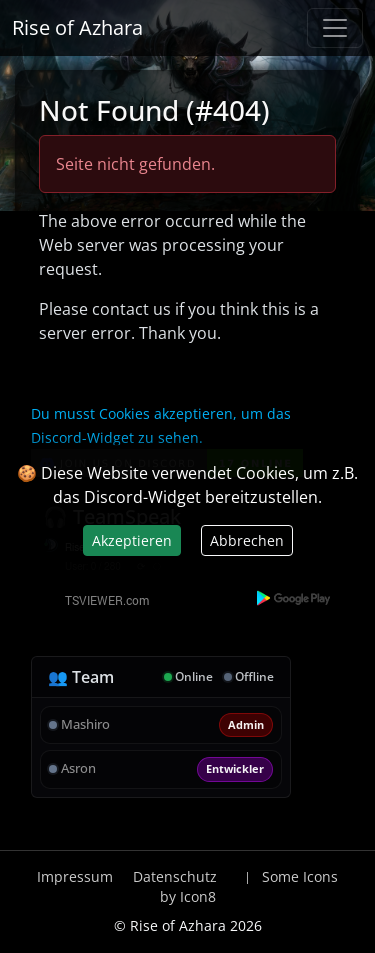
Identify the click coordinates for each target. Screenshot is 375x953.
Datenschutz (175, 876)
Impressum (75, 876)
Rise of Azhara (77, 27)
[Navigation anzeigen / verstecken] (335, 28)
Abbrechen (247, 540)
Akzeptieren (132, 540)
